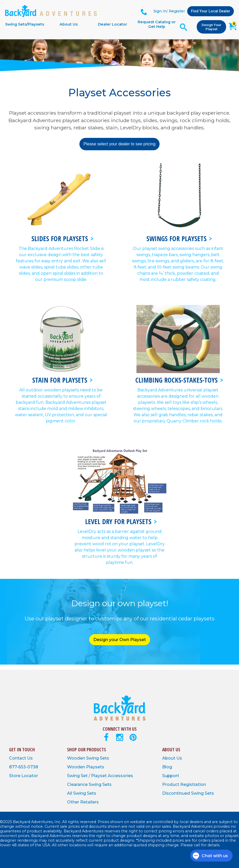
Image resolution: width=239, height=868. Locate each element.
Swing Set (78, 776)
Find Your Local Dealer (211, 11)
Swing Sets (98, 758)
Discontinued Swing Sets (188, 793)
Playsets (95, 767)
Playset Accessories (112, 776)
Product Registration (184, 784)
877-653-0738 (24, 767)
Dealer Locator (113, 24)
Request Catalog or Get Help (157, 24)
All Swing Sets (82, 793)
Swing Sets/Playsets (25, 24)
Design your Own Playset (120, 640)
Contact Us (21, 758)
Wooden (77, 758)
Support (171, 776)
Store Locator (23, 776)
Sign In (160, 11)
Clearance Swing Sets (89, 784)
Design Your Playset (211, 27)
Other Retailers (83, 802)
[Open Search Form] (183, 27)
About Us (69, 24)
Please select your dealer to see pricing (119, 144)
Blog (167, 767)
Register (177, 11)
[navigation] (91, 24)
